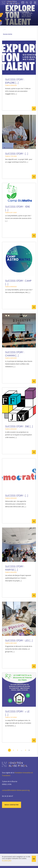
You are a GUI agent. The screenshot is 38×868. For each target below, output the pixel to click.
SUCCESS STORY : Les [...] (19, 640)
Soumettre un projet (31, 3)
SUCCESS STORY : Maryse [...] (15, 568)
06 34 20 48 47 (7, 796)
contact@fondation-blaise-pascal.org (16, 790)
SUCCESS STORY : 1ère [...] (18, 208)
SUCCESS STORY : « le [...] (17, 713)
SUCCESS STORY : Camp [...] (18, 282)
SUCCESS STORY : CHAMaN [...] (15, 354)
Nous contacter (12, 805)
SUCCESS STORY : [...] (17, 154)
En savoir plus (34, 108)
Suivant (29, 750)
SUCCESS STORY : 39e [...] (19, 426)
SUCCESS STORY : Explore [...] (15, 81)
